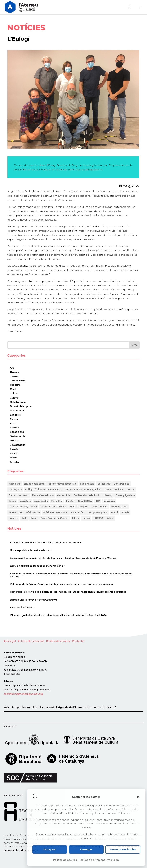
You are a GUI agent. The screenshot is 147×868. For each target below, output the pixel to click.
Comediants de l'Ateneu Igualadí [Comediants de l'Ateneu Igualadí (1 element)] (83, 489)
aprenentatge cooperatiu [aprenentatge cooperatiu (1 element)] (63, 484)
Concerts (15, 385)
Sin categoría (18, 445)
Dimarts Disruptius (21, 406)
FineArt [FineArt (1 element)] (70, 501)
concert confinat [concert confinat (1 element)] (114, 489)
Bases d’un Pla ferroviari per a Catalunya (33, 600)
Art (12, 368)
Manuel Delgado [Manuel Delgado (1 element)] (79, 507)
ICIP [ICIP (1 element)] (98, 501)
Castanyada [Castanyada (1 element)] (15, 489)
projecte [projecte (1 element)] (13, 518)
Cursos (14, 398)
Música (14, 441)
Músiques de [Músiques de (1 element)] (33, 512)
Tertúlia (14, 462)
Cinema (14, 372)
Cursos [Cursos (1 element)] (131, 489)
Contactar (78, 641)
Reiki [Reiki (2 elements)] (24, 518)
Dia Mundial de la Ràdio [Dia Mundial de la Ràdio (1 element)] (87, 495)
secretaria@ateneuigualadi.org (23, 694)
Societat (15, 449)
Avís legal (10, 641)
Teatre (14, 458)
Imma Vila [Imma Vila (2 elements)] (109, 501)
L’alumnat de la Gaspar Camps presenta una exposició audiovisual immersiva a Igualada (61, 584)
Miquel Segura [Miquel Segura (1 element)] (119, 507)
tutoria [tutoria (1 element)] (86, 518)
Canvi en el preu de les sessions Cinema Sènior (37, 566)
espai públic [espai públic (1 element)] (41, 501)
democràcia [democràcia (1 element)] (64, 495)
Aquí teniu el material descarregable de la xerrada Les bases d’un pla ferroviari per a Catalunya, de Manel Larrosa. (71, 575)
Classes (14, 376)
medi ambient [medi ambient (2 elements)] (100, 507)
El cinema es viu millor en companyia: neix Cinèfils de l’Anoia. (46, 543)
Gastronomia (17, 436)
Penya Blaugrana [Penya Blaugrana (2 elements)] (98, 512)
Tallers (14, 453)
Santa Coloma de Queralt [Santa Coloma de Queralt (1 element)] (55, 518)
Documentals (18, 411)
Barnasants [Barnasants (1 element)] (104, 484)
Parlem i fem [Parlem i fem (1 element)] (78, 512)
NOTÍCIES (26, 28)
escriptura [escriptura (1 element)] (25, 501)
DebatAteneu (18, 402)
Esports (14, 428)
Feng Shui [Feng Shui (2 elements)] (57, 501)
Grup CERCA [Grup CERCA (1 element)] (85, 501)
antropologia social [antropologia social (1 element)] (35, 484)
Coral (13, 389)
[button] (138, 797)
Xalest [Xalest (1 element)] (110, 518)
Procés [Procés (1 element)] (125, 512)
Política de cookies (65, 860)
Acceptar (50, 849)
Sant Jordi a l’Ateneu (22, 607)
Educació (15, 415)
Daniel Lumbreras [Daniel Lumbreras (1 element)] (19, 495)
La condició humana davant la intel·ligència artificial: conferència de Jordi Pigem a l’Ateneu (63, 558)
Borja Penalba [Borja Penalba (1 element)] (122, 484)
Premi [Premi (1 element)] (114, 512)
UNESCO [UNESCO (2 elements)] (98, 518)
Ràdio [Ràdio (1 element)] (34, 518)
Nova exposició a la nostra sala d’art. (31, 550)
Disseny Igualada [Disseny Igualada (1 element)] (125, 495)
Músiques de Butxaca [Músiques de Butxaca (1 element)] (55, 512)
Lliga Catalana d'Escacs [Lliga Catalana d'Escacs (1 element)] (53, 507)
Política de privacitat (92, 860)
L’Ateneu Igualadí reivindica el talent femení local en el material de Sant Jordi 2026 (58, 615)
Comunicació (18, 381)
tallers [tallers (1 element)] (76, 518)
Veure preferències (123, 849)
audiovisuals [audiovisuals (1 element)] (87, 484)
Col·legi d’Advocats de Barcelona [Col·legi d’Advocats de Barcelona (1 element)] (43, 489)
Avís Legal (113, 860)
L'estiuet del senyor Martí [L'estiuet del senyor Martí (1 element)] (23, 507)
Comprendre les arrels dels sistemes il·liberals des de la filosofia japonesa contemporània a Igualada (68, 592)
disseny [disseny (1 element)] (108, 495)
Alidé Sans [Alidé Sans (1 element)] (15, 484)
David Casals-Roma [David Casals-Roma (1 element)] (43, 495)
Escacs (14, 419)
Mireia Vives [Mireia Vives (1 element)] (16, 512)
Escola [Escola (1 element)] (12, 501)
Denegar (86, 849)
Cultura (14, 393)
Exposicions (17, 432)
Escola (14, 423)
